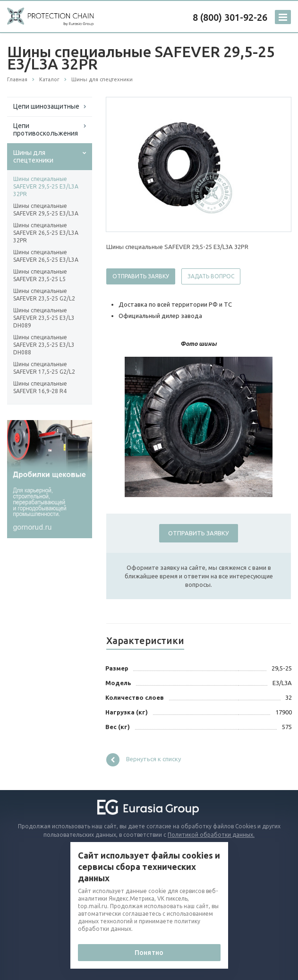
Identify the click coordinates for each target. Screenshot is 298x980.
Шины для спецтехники (33, 156)
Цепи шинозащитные (46, 106)
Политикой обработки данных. (211, 835)
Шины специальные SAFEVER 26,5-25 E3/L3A (46, 256)
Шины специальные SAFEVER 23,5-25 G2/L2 (44, 295)
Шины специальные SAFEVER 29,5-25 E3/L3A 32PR (46, 186)
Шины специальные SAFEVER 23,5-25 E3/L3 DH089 (44, 318)
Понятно (149, 953)
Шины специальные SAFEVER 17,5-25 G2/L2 (44, 368)
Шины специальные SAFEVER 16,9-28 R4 (40, 387)
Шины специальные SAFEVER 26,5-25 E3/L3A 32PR (46, 233)
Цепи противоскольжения (46, 129)
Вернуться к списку (144, 760)
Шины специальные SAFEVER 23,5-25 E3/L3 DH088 (44, 345)
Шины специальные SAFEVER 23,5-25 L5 (40, 275)
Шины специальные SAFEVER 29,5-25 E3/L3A (46, 210)
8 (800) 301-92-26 (230, 17)
